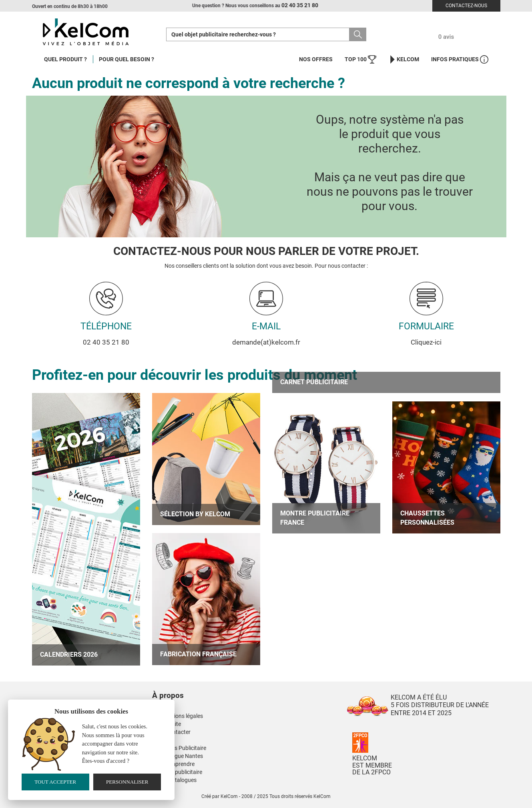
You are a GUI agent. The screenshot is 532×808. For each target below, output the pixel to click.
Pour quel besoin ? (126, 59)
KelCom (404, 59)
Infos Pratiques (460, 59)
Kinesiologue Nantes (178, 756)
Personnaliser (127, 782)
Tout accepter (55, 782)
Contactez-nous (466, 6)
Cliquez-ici (426, 342)
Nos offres (316, 59)
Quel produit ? (65, 59)
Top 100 (360, 59)
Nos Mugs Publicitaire (179, 748)
